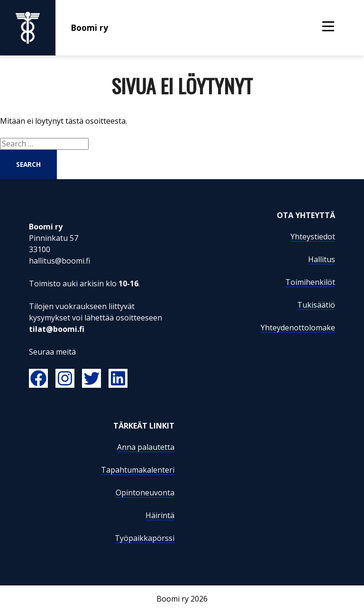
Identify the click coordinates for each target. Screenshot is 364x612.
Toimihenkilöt (310, 282)
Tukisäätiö (316, 305)
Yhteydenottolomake (298, 328)
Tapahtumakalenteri (138, 470)
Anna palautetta (146, 447)
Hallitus (322, 259)
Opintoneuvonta (145, 493)
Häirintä (160, 515)
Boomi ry (54, 28)
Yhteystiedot (313, 237)
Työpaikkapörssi (145, 538)
